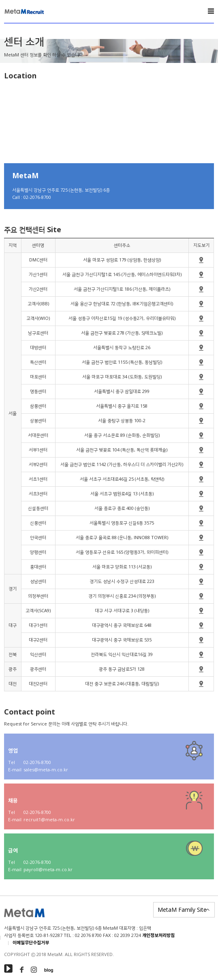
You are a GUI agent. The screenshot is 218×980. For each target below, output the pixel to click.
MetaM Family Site (182, 910)
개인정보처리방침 (158, 936)
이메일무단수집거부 (31, 943)
